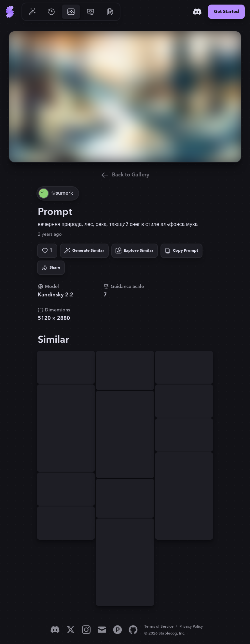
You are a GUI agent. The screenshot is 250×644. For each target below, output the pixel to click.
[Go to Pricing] (90, 12)
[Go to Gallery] (71, 12)
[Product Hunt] (118, 630)
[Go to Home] (10, 12)
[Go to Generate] (32, 12)
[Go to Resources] (110, 12)
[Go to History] (51, 12)
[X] (71, 630)
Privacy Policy (191, 627)
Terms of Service (159, 627)
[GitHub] (133, 630)
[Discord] (197, 12)
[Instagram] (86, 630)
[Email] (102, 630)
